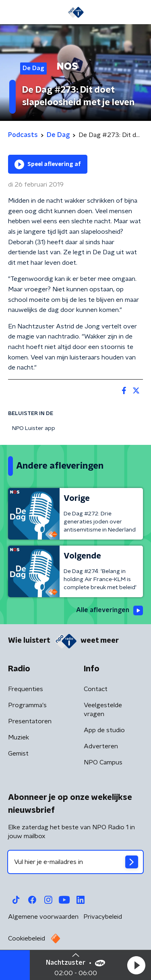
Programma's (27, 705)
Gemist (18, 754)
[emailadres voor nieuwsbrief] (75, 862)
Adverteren (101, 746)
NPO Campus (103, 762)
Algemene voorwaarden (43, 917)
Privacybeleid (103, 917)
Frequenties (26, 689)
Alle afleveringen (110, 610)
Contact (96, 689)
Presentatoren (30, 721)
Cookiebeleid (27, 938)
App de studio (104, 730)
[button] (136, 965)
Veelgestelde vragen (103, 710)
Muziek (19, 737)
